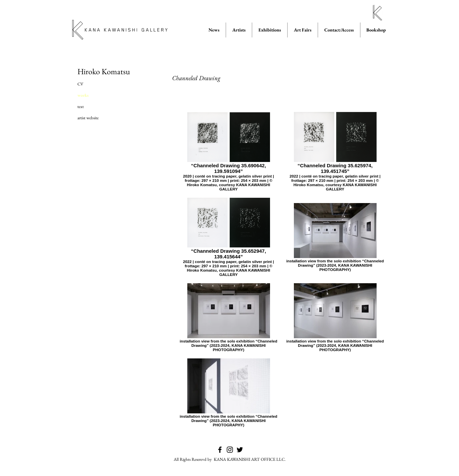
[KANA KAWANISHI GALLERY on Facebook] (220, 450)
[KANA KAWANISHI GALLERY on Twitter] (240, 450)
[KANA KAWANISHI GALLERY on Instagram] (230, 450)
